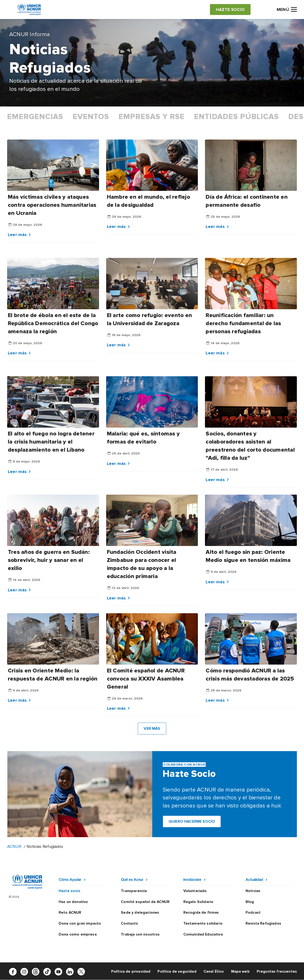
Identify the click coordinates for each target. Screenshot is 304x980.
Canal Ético (214, 971)
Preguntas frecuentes (277, 971)
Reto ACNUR (70, 912)
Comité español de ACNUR (145, 902)
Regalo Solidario (198, 902)
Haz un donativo (73, 902)
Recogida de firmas (201, 912)
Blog (250, 902)
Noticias (253, 891)
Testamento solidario (203, 923)
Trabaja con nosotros (140, 934)
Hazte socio (69, 891)
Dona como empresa (78, 934)
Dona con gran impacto (80, 923)
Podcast (253, 912)
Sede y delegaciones (140, 912)
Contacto (129, 923)
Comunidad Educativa (203, 934)
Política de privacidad (131, 971)
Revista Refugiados (263, 923)
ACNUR (14, 846)
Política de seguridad (177, 971)
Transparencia (134, 891)
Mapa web (240, 971)
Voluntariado (195, 891)
